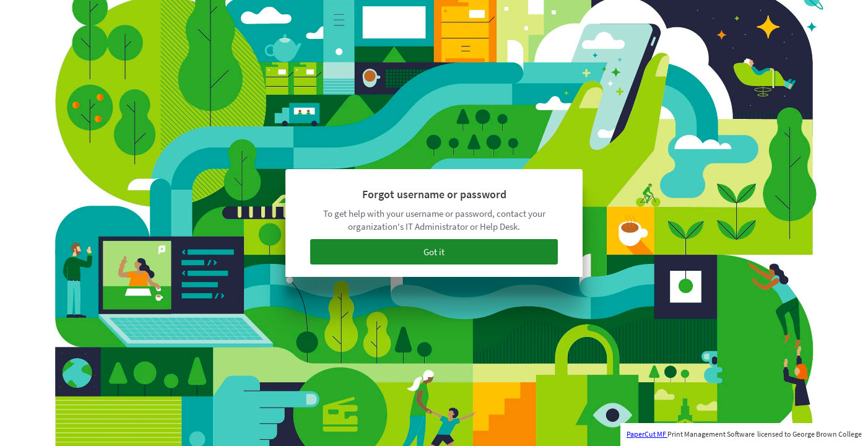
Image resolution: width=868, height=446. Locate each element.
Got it (434, 252)
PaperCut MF (647, 434)
